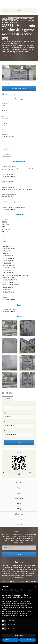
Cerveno (4, 125)
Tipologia (7, 431)
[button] (35, 586)
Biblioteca (19, 498)
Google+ (10, 393)
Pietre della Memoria (19, 5)
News (19, 504)
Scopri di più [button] (19, 635)
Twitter (7, 393)
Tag (5, 413)
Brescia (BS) (5, 118)
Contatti (19, 519)
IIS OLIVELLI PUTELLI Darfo (22, 83)
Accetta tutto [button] (28, 640)
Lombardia (5, 112)
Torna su (19, 525)
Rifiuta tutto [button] (10, 640)
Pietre (19, 488)
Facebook (3, 393)
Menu (19, 10)
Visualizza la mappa (19, 88)
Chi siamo (19, 514)
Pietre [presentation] (8, 399)
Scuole (19, 493)
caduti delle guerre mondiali (15, 94)
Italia (3, 105)
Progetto (19, 483)
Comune (6, 422)
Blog (19, 509)
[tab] (8, 399)
